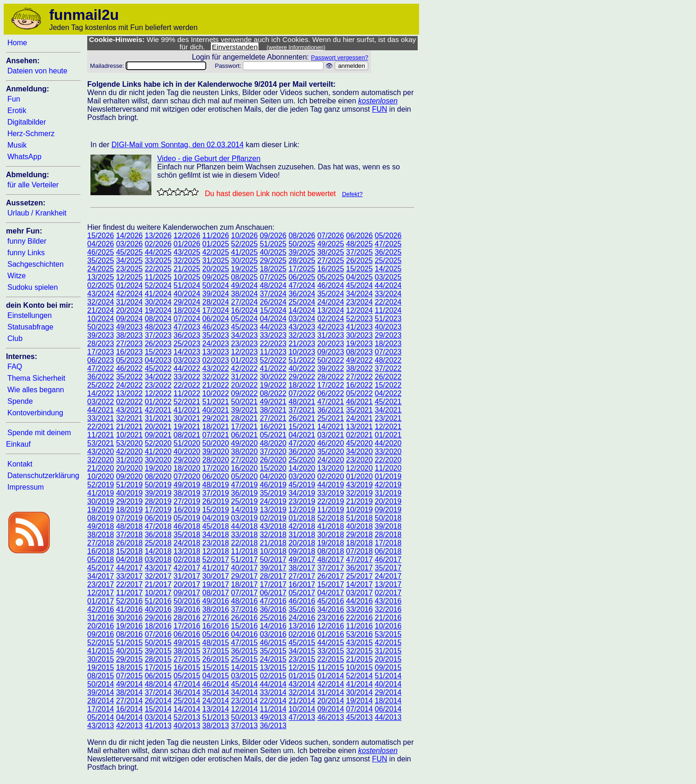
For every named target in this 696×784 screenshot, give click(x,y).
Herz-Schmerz (31, 134)
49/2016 (216, 601)
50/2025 (302, 244)
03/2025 (388, 277)
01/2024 (129, 285)
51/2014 (388, 676)
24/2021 (360, 418)
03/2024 (302, 319)
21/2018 (273, 543)
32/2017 (158, 576)
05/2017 (302, 593)
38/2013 (216, 726)
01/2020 (360, 476)
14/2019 (245, 510)
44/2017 (129, 568)
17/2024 (216, 310)
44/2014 (273, 684)
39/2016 (187, 609)
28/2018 (388, 535)
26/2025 (360, 260)
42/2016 (101, 609)
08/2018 (330, 551)
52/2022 (273, 360)
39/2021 (245, 410)
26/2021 (302, 418)
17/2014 (101, 709)
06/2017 (273, 593)
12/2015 (302, 667)
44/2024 (388, 285)
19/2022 (273, 385)
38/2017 (302, 568)
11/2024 (388, 310)
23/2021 (388, 418)
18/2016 (158, 626)
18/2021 (216, 427)
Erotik (17, 111)
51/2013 (216, 717)
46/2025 (101, 252)
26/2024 (273, 302)
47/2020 (302, 443)
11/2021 (101, 435)
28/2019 (158, 501)
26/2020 (273, 460)
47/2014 (187, 684)
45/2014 (245, 684)
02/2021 (360, 435)
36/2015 (245, 651)
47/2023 (187, 327)
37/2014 (158, 692)
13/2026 (158, 236)
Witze (17, 276)
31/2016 (101, 618)
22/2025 (158, 269)
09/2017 (187, 593)
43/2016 (388, 601)
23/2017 (101, 584)
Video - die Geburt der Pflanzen (209, 159)
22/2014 (273, 701)
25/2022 (101, 385)
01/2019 (388, 476)
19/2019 (101, 510)
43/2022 (216, 368)
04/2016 (245, 634)
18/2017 (245, 584)
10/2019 (360, 510)
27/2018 (101, 543)
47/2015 (245, 643)
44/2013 (388, 717)
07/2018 (360, 551)
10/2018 (273, 551)
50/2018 (388, 518)
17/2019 (158, 510)
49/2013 (273, 717)
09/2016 (101, 634)
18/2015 (129, 667)
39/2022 (330, 368)
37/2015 (216, 651)
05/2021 (273, 435)
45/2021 (388, 402)
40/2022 (302, 368)
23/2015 (302, 659)
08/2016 (129, 634)
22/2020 (388, 460)
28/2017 (273, 576)
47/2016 (273, 601)
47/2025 (388, 244)
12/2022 (158, 393)
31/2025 (216, 260)
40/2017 (245, 568)
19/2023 (360, 344)
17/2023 (101, 352)
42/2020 (129, 452)
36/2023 (187, 335)
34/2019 (302, 493)
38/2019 (187, 493)
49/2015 (187, 643)
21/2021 (129, 427)
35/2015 (273, 651)
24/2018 (187, 543)
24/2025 (101, 269)
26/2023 (158, 344)
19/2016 (129, 626)
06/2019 (158, 518)
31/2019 (388, 493)
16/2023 (129, 352)
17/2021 (245, 427)
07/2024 (187, 319)
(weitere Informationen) (296, 48)
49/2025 (330, 244)
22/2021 (101, 427)
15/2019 (216, 510)
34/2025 (129, 260)
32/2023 (302, 335)
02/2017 (388, 593)
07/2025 (273, 277)
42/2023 (330, 327)
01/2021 (388, 435)
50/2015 (158, 643)
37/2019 (216, 493)
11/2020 (388, 468)
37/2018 (129, 535)
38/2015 (187, 651)
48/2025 (360, 244)
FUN (380, 109)
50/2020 (216, 443)
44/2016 (360, 601)
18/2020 (187, 468)
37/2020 (273, 452)
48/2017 (330, 560)
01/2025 (216, 244)
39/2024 (216, 294)
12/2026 (187, 236)
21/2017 (158, 584)
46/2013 (330, 717)
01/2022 (158, 402)
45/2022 (158, 368)
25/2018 (158, 543)
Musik (17, 145)
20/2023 (330, 344)
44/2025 (158, 252)
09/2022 (245, 393)
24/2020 (330, 460)
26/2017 (330, 576)
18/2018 (360, 543)
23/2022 (158, 385)
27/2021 (273, 418)
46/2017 (388, 560)
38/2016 (216, 609)
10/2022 (216, 393)
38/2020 (245, 452)
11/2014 (273, 709)
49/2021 (273, 402)
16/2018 (101, 551)
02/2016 (302, 634)
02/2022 (129, 402)
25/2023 (187, 344)
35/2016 (302, 609)
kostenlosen (378, 101)
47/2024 (302, 285)
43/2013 (101, 726)
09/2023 (330, 352)
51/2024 (187, 285)
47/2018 (158, 526)
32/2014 (302, 692)
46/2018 (187, 526)
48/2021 (302, 402)
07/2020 (187, 476)
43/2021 (129, 410)
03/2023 (187, 360)
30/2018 (330, 535)
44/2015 (330, 643)
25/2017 (360, 576)
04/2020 (273, 476)
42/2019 (388, 485)
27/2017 (302, 576)
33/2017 (129, 576)
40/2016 (158, 609)
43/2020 (101, 452)
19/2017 (216, 584)
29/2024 (187, 302)
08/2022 (273, 393)
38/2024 (245, 294)
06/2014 (388, 709)
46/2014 (216, 684)
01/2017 (101, 601)
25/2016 (273, 618)
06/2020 (216, 476)
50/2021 (245, 402)
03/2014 (158, 717)
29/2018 (360, 535)
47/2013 (302, 717)
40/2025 (273, 252)
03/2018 (158, 560)
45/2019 (302, 485)
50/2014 (101, 684)
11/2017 (129, 593)
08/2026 (302, 236)
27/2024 (245, 302)
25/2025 (388, 260)
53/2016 (360, 634)
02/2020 (330, 476)
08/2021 (187, 435)
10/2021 (129, 435)
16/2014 (129, 709)
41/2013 (158, 726)
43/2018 (273, 526)
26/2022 (388, 377)
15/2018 (129, 551)
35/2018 (187, 535)
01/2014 (330, 676)
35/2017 (388, 568)
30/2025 (245, 260)
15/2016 (245, 626)
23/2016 (330, 618)
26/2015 (216, 659)
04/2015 (216, 676)
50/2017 (273, 560)
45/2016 (330, 601)
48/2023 (158, 327)
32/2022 (216, 377)
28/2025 (302, 260)
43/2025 (187, 252)
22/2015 (330, 659)
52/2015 (101, 643)
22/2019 (330, 501)
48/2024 (273, 285)
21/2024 (101, 310)
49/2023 (129, 327)
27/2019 (187, 501)
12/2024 (360, 310)
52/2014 (360, 676)
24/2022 (129, 385)
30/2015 (101, 659)
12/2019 (302, 510)
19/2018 (330, 543)
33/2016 (360, 609)
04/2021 (302, 435)
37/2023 (158, 335)
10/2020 (101, 476)
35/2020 (330, 452)
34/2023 (245, 335)
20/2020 (129, 468)
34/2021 (388, 410)
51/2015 (129, 643)
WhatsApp (24, 157)
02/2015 (273, 676)
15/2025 (360, 269)
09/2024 (129, 319)
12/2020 (360, 468)
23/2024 (360, 302)
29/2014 (388, 692)
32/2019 (360, 493)
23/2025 (129, 269)
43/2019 (360, 485)
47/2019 (245, 485)
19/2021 (187, 427)
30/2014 (360, 692)
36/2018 (158, 535)
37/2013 (245, 726)
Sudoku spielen (33, 287)
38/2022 (360, 368)
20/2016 (101, 626)
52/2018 (330, 518)
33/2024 (388, 294)
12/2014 (245, 709)
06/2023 (101, 360)
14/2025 (388, 269)
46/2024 (330, 285)
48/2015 (216, 643)
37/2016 (245, 609)
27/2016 (216, 618)
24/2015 (273, 659)
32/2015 (360, 651)
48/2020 (273, 443)
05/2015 (187, 676)
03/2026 (129, 244)
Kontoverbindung (35, 413)
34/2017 (101, 576)
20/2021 (158, 427)
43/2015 (360, 643)
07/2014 (360, 709)
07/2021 (216, 435)
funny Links (26, 253)
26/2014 (158, 701)
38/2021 (273, 410)
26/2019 (216, 501)
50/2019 (158, 485)
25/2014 (187, 701)
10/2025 (187, 277)
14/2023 (187, 352)
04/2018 (129, 560)
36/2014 (187, 692)
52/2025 (245, 244)
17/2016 (187, 626)
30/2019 (101, 501)
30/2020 (158, 460)
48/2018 (129, 526)
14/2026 (129, 236)
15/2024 (273, 310)
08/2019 (101, 518)
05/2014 (101, 717)
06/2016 (187, 634)
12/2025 (129, 277)
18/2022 (302, 385)
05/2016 (216, 634)
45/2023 (245, 327)
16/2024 (245, 310)
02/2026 (158, 244)
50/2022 (330, 360)
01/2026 (187, 244)
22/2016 (360, 618)
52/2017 (216, 560)
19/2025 (245, 269)
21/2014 (302, 701)
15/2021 (302, 427)
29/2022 (302, 377)
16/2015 (187, 667)
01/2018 (302, 518)
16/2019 (187, 510)
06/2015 (158, 676)
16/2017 (302, 584)
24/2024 (330, 302)
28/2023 (101, 344)
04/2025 (360, 277)
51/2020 (187, 443)
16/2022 (360, 385)
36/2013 (273, 726)
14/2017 (360, 584)
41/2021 (187, 410)
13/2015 (273, 667)
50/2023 (101, 327)
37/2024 (273, 294)
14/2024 (302, 310)
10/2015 (360, 667)
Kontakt (20, 464)
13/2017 (388, 584)
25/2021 (330, 418)
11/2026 (216, 236)
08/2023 (360, 352)
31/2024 (129, 302)
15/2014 (158, 709)
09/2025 (216, 277)
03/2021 (330, 435)
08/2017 (216, 593)
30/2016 (129, 618)
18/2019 (129, 510)
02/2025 (101, 285)
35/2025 (101, 260)
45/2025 (129, 252)
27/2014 (129, 701)
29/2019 (129, 501)
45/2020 (360, 443)
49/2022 (360, 360)
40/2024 (187, 294)
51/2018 (360, 518)
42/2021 (158, 410)
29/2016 (158, 618)
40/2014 (388, 684)
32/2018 (273, 535)
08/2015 (101, 676)
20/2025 (216, 269)
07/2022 (302, 393)
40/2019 (129, 493)
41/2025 (245, 252)
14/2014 (187, 709)
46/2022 (129, 368)
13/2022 (129, 393)
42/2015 (388, 643)
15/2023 (158, 352)
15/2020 (273, 468)
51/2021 (216, 402)
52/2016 (129, 601)
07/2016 (158, 634)
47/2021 (330, 402)
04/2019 (216, 518)
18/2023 (388, 344)
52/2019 (101, 485)
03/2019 (245, 518)
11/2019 (330, 510)
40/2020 (187, 452)
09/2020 (129, 476)
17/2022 (330, 385)
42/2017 (187, 568)
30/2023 (360, 335)
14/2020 (302, 468)
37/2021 (302, 410)
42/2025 (216, 252)
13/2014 (216, 709)
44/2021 (101, 410)
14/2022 (101, 393)
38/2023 (129, 335)
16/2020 (245, 468)
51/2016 (158, 601)
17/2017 (273, 584)
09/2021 (158, 435)
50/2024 (216, 285)
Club (15, 338)
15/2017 (330, 584)
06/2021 (245, 435)
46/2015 (273, 643)
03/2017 (360, 593)
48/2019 (216, 485)
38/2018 (101, 535)
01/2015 (302, 676)
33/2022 (187, 377)
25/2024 (302, 302)
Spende (20, 401)
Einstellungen (30, 315)
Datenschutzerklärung (43, 476)
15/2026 (101, 236)
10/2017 (158, 593)
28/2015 (158, 659)
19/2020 (158, 468)
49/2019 (187, 485)
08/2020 (158, 476)
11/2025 (158, 277)
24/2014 (216, 701)
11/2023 (273, 352)
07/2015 (129, 676)
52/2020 (158, 443)
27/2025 (330, 260)
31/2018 (302, 535)
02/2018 (187, 560)
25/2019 (245, 501)
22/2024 (388, 302)
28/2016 (187, 618)
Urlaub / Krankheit (37, 213)
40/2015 (129, 651)
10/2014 (302, 709)
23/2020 (360, 460)
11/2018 (245, 551)
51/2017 (245, 560)
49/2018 (101, 526)
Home (17, 43)
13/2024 (330, 310)
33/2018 (245, 535)
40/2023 (388, 327)
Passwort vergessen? (340, 57)
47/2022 (101, 368)
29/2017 (245, 576)
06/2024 (216, 319)
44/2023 (273, 327)
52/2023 (360, 319)
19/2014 (360, 701)
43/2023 (302, 327)
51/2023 (388, 319)
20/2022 (245, 385)
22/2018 (245, 543)
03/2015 (245, 676)
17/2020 (216, 468)
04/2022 (388, 393)
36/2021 (330, 410)
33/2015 (330, 651)
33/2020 (388, 452)
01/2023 (245, 360)
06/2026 (360, 236)
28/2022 (330, 377)
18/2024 (187, 310)
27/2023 (129, 344)
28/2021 (245, 418)
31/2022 (245, 377)
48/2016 (245, 601)
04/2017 (330, 593)
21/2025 (187, 269)
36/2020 (302, 452)
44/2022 (187, 368)
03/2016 (273, 634)
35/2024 (330, 294)
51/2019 (129, 485)
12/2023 (245, 352)
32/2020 (101, 460)
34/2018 (216, 535)
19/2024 (158, 310)
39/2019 (158, 493)
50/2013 (245, 717)
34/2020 (360, 452)
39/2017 (273, 568)
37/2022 (388, 368)
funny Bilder (27, 241)
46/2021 (360, 402)
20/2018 (302, 543)
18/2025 (273, 269)
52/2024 (158, 285)
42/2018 (302, 526)
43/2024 (101, 294)
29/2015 (129, 659)
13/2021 (360, 427)
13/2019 (273, 510)
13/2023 (216, 352)
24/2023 (216, 344)
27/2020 (245, 460)
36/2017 (360, 568)
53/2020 (129, 443)
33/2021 (101, 418)
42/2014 (330, 684)
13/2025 (101, 277)
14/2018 (158, 551)
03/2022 (101, 402)
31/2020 (129, 460)
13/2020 (330, 468)
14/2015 (245, 667)
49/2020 (245, 443)
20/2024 (129, 310)
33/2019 (330, 493)
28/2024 (216, 302)
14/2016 (273, 626)
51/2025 (273, 244)
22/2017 (129, 584)
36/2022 (101, 377)
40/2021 (216, 410)
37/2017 (330, 568)
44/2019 (330, 485)
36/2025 (388, 252)
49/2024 (245, 285)
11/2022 (187, 393)
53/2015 (388, 634)
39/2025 (302, 252)
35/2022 (129, 377)
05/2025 (330, 277)
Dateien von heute (37, 71)
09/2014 (330, 709)
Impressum (26, 487)
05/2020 (245, 476)
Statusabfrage (30, 327)
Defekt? (352, 194)
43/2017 (158, 568)
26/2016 (245, 618)
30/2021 (187, 418)
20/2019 (388, 501)
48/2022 (388, 360)
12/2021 (388, 427)
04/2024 (273, 319)
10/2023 (302, 352)
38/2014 (129, 692)
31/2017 (187, 576)
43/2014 (302, 684)
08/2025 (245, 277)
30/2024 (158, 302)
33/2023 (273, 335)
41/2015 (101, 651)
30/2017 (216, 576)
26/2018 (129, 543)
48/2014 (158, 684)
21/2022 (216, 385)
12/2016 (330, 626)
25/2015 (245, 659)
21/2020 (101, 468)
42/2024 (129, 294)
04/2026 (101, 244)
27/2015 (187, 659)
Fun (14, 99)
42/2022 (245, 368)
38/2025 (330, 252)
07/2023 (388, 352)
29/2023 (388, 335)
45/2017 (101, 568)
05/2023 (129, 360)
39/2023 (101, 335)
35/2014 (216, 692)
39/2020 (216, 452)
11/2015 (330, 667)
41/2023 (360, 327)
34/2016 (330, 609)
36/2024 (302, 294)
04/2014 (129, 717)
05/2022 (360, 393)
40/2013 (187, 726)
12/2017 (101, 593)
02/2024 (330, 319)
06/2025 (302, 277)
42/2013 (129, 726)
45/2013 (360, 717)
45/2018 (216, 526)
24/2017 (388, 576)
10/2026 (245, 236)
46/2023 (216, 327)
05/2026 (388, 236)
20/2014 (330, 701)
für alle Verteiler (33, 185)
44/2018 (245, 526)
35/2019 (273, 493)
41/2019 (101, 493)
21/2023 (302, 344)
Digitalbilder (27, 122)
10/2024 (101, 319)
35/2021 (360, 410)
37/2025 (360, 252)
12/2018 (216, 551)
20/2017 (187, 584)
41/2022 (273, 368)
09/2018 (302, 551)
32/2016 (388, 609)
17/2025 (302, 269)
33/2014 (273, 692)
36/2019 (245, 493)
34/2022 (158, 377)
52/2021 (187, 402)
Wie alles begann (36, 390)
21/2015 (360, 659)
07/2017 (245, 593)
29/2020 (187, 460)
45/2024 (360, 285)
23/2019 (302, 501)
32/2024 (101, 302)
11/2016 (360, 626)
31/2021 (158, 418)
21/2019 (360, 501)
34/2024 (360, 294)
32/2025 (187, 260)
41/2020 (158, 452)
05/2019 (187, 518)
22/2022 (187, 385)
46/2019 (273, 485)
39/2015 (158, 651)
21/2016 (388, 618)
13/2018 (187, 551)
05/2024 (245, 319)
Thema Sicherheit (36, 378)
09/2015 (388, 667)
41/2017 (216, 568)
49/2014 (129, 684)
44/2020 (388, 443)
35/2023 (216, 335)
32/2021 (129, 418)
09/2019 (388, 510)
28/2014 (101, 701)
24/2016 (302, 618)
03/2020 (302, 476)
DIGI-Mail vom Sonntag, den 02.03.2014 (177, 145)
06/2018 (388, 551)
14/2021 (330, 427)
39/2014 (101, 692)
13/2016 (302, 626)
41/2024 (158, 294)
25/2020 (302, 460)
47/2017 (360, 560)
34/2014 (245, 692)
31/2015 (388, 651)
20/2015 (388, 659)
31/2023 (330, 335)
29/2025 (273, 260)
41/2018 (330, 526)
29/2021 (216, 418)
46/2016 (302, 601)
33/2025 (158, 260)
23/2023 (245, 344)
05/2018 (101, 560)
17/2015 (158, 667)
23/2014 (245, 701)
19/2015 (101, 667)
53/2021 (101, 443)
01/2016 (330, 634)
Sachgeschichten (36, 264)
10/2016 (388, 626)
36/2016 (273, 609)
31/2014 (330, 692)
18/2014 (388, 701)
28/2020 (216, 460)
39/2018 (388, 526)
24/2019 (273, 501)
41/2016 (129, 609)
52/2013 (187, 717)
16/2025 (330, 269)
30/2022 (273, 377)
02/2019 (273, 518)
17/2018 (388, 543)
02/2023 (216, 360)
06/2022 (330, 393)
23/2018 (216, 543)
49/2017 (302, 560)
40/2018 (360, 526)
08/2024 (158, 319)
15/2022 (388, 385)
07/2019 (129, 518)
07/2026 (330, 236)
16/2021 (273, 427)
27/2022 (360, 377)
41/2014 (360, 684)
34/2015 (302, 651)
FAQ (15, 367)
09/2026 (273, 236)
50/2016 (187, 601)
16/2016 (216, 626)
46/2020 (330, 443)
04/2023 (158, 360)
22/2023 (273, 344)
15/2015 (216, 667)
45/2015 (302, 643)
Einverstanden (235, 47)
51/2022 (302, 360)
